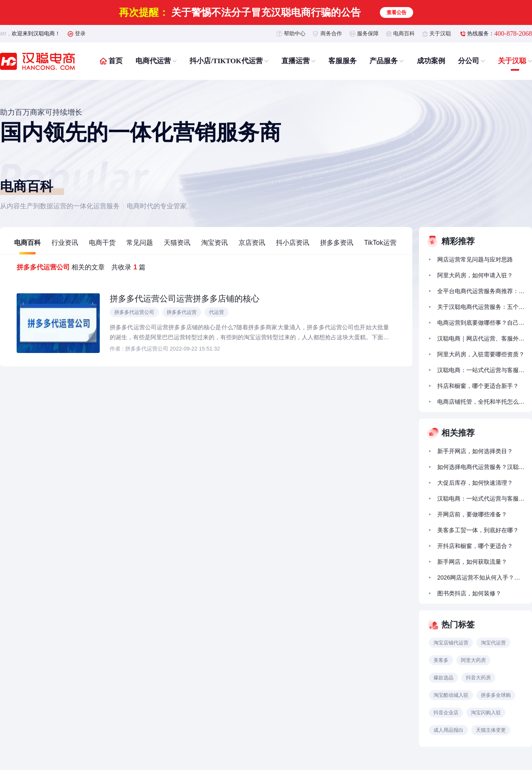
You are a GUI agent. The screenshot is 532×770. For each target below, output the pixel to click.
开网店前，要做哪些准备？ (472, 514)
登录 (80, 33)
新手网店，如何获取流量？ (472, 562)
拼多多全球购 (496, 695)
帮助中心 (295, 33)
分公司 (469, 61)
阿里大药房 (473, 660)
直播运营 (296, 61)
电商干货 (102, 243)
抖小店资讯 (293, 243)
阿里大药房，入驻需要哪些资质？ (481, 354)
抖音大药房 (478, 678)
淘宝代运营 (493, 643)
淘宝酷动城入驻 (451, 695)
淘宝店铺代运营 (451, 643)
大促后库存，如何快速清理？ (475, 483)
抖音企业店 (446, 713)
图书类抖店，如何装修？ (469, 593)
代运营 (217, 312)
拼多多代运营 (182, 312)
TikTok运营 (380, 243)
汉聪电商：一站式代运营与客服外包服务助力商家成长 (481, 370)
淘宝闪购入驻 (486, 713)
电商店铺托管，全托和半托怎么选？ (481, 402)
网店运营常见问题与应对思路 (475, 259)
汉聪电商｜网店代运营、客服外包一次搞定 (481, 338)
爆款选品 (443, 678)
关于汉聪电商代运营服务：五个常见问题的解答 (481, 307)
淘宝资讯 (214, 243)
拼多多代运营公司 (134, 312)
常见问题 (140, 243)
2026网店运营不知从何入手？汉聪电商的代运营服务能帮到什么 (481, 577)
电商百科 (404, 33)
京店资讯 (252, 243)
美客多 (441, 660)
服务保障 (368, 33)
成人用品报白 (448, 730)
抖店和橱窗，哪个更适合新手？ (478, 386)
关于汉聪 (440, 33)
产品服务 (384, 61)
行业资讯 (65, 243)
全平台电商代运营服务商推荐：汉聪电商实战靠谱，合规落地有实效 (481, 291)
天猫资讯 (177, 243)
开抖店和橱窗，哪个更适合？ (475, 546)
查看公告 (397, 12)
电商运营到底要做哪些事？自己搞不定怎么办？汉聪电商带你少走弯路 (481, 323)
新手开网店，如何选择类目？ (475, 451)
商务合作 (331, 33)
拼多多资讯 (337, 243)
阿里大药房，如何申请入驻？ (475, 275)
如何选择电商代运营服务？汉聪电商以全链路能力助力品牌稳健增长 (481, 467)
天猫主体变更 (491, 730)
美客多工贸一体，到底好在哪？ (478, 530)
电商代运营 (153, 61)
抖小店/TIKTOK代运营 (226, 61)
